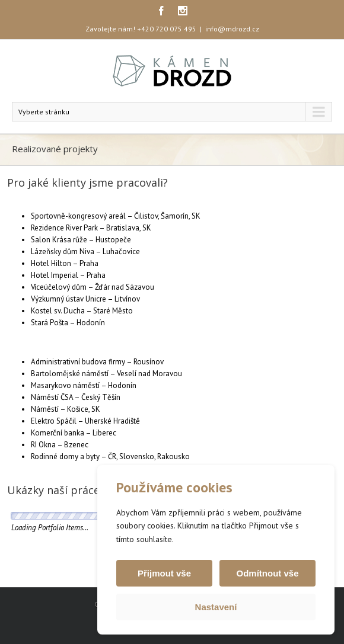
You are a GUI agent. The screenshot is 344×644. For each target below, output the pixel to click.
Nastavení (216, 607)
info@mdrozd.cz (232, 29)
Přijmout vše (164, 573)
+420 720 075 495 (167, 29)
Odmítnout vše (267, 573)
